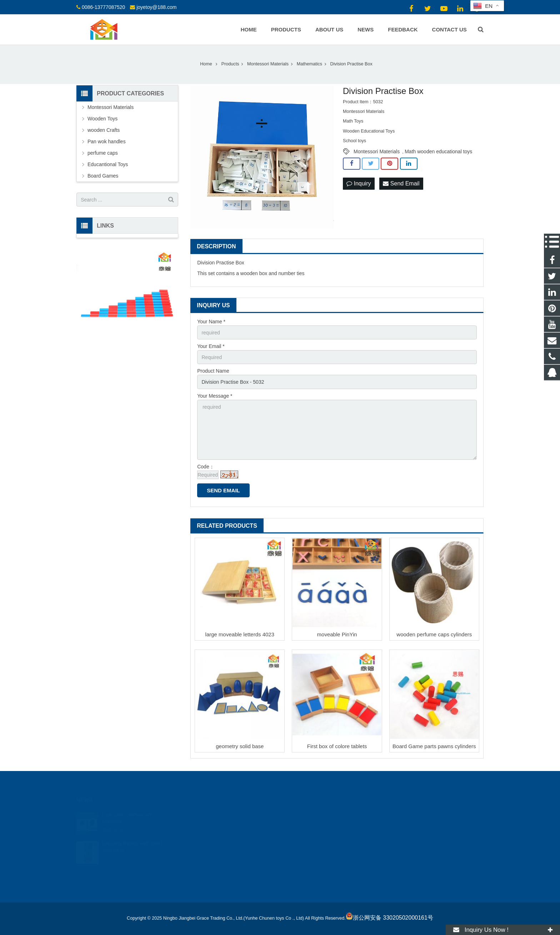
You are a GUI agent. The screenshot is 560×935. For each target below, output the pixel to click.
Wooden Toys (102, 119)
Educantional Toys (108, 164)
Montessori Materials (377, 151)
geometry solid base (240, 746)
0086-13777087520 (103, 7)
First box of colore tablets (337, 746)
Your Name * (211, 322)
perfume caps (103, 153)
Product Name (213, 371)
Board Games (103, 176)
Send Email (401, 183)
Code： (206, 467)
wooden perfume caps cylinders (434, 634)
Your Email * (211, 346)
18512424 (304, 814)
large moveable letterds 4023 (240, 634)
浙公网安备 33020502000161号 (389, 918)
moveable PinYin (337, 634)
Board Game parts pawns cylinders (434, 746)
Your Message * (215, 396)
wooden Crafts (104, 130)
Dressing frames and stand (132, 835)
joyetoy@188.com (156, 7)
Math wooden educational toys (438, 151)
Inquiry (359, 183)
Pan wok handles (107, 141)
